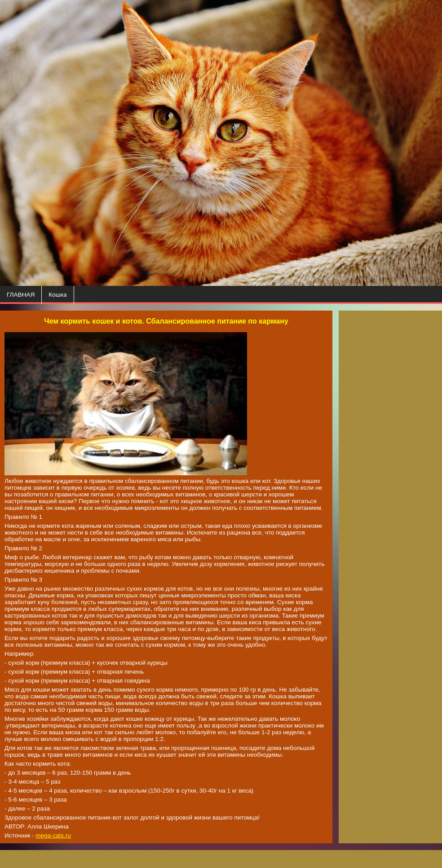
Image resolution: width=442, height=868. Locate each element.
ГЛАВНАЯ (21, 295)
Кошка (57, 295)
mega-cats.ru (53, 835)
